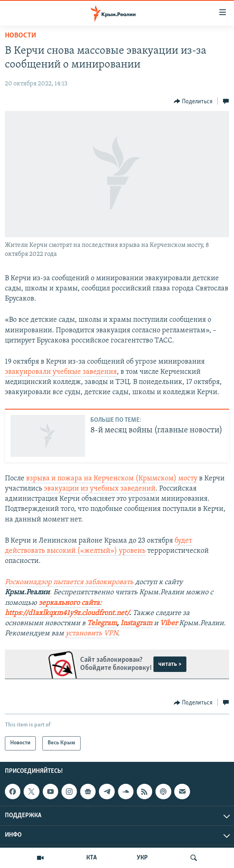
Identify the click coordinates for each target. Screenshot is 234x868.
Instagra (133, 623)
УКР (142, 858)
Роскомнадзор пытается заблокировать (69, 582)
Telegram (102, 623)
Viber (169, 623)
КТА (92, 858)
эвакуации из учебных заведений (100, 489)
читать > (170, 664)
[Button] (193, 101)
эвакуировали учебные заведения (61, 372)
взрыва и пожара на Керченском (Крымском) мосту (112, 479)
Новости (21, 36)
